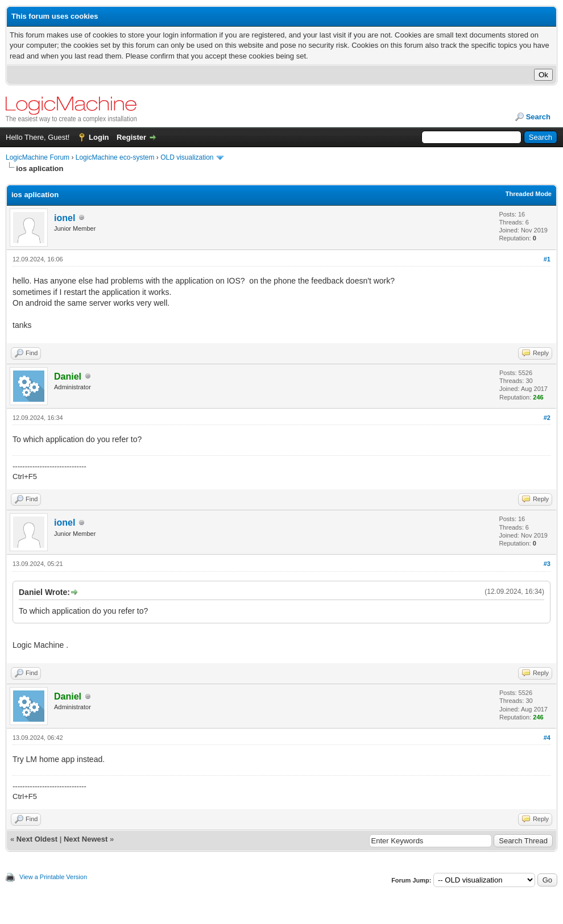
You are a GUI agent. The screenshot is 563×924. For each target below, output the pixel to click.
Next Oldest (37, 839)
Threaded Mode (529, 194)
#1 (547, 259)
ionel (65, 218)
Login (99, 137)
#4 (547, 738)
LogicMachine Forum (38, 157)
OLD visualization (187, 157)
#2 (547, 418)
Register (131, 137)
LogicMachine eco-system (115, 157)
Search (538, 117)
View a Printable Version (53, 877)
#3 (547, 564)
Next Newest (86, 839)
